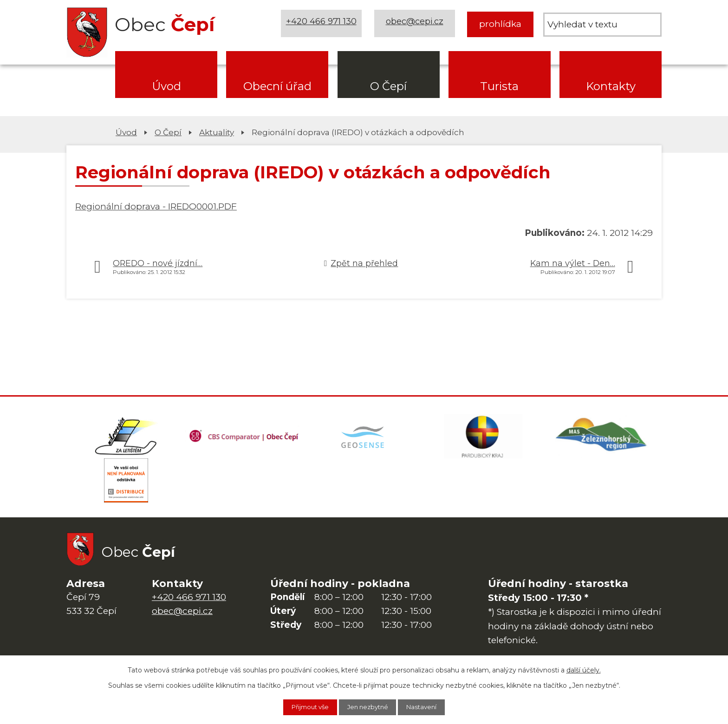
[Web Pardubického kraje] (483, 437)
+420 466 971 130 (323, 24)
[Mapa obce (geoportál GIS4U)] (364, 437)
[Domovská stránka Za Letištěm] (126, 437)
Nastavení (429, 707)
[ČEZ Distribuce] (126, 484)
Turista (499, 86)
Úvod (166, 86)
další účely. (584, 669)
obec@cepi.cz (416, 24)
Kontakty (611, 86)
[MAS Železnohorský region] (602, 437)
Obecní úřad (277, 86)
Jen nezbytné (369, 707)
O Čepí (388, 86)
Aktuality (217, 132)
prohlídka (500, 24)
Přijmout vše (304, 707)
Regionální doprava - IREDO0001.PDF (156, 206)
